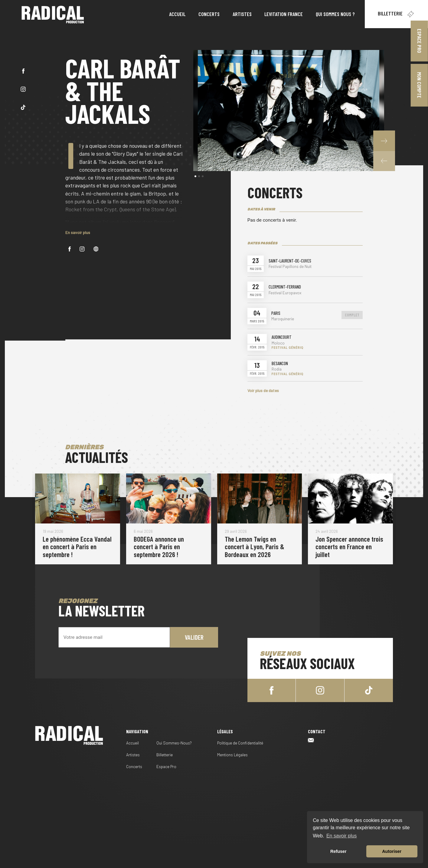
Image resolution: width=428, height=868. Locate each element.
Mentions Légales (232, 755)
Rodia (277, 369)
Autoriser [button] (392, 851)
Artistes (133, 755)
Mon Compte (420, 85)
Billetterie (396, 14)
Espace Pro (420, 41)
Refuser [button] (338, 851)
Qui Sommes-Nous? (174, 743)
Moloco (278, 343)
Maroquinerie (283, 319)
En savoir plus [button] (342, 836)
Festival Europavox (285, 293)
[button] (384, 161)
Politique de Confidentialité (240, 743)
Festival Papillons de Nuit (290, 266)
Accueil (132, 743)
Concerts (134, 766)
